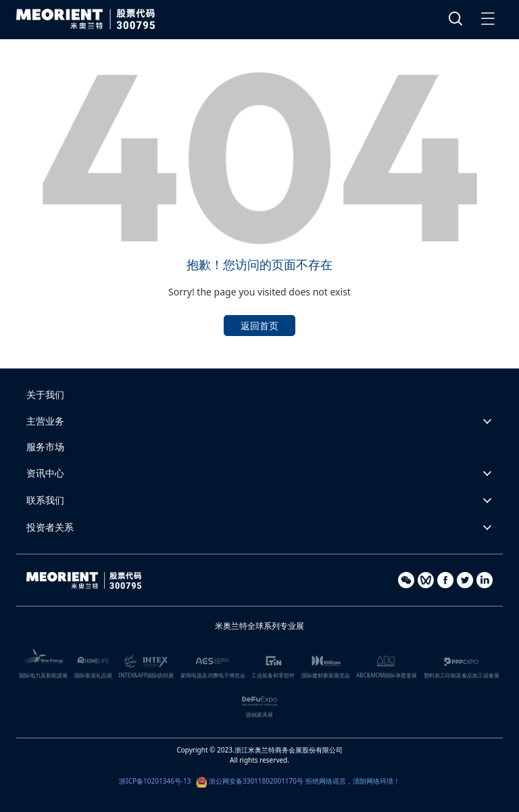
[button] (259, 421)
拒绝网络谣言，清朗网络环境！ (353, 781)
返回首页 (259, 326)
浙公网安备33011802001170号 (250, 781)
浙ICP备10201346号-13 (155, 781)
